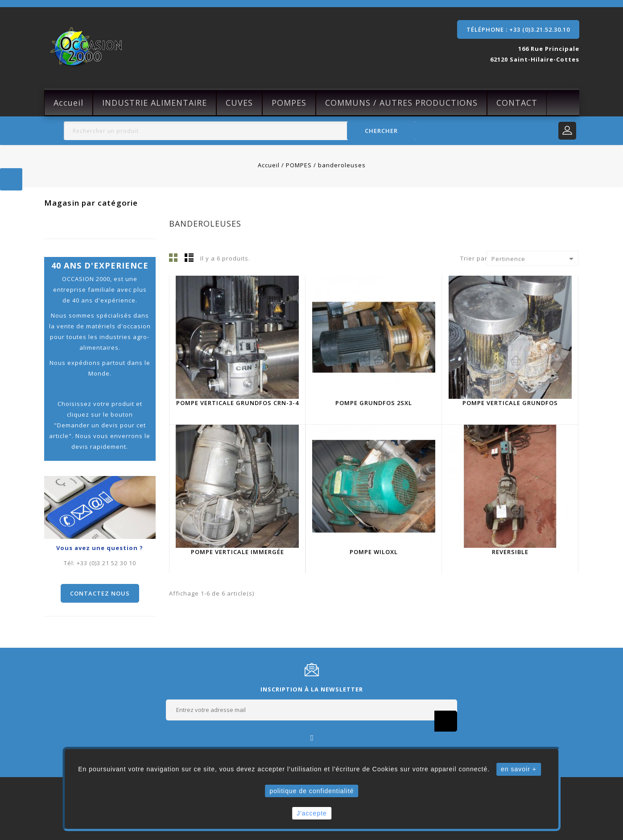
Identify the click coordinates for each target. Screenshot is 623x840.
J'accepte (312, 813)
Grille (173, 257)
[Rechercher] (240, 131)
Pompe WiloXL (374, 552)
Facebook (311, 737)
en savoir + (519, 769)
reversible (510, 552)
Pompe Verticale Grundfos (510, 403)
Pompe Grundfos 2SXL (374, 403)
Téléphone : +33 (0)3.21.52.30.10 (518, 29)
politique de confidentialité (311, 791)
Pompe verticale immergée (237, 552)
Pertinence (534, 259)
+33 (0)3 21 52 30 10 (106, 563)
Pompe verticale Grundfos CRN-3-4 (237, 403)
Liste (189, 257)
